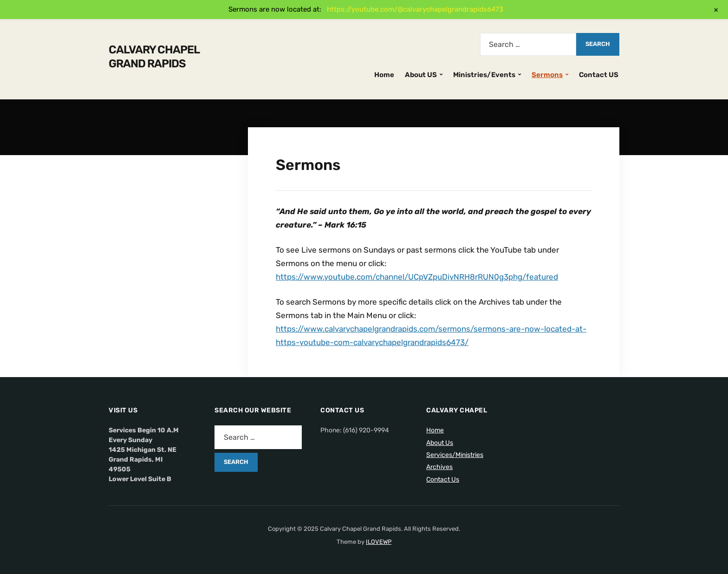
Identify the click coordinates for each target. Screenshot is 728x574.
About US (421, 75)
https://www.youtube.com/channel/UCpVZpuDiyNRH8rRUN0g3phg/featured (417, 277)
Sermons (547, 75)
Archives (439, 467)
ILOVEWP (379, 542)
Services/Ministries (455, 455)
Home (384, 75)
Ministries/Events (484, 75)
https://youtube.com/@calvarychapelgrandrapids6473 (415, 9)
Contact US (599, 75)
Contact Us (443, 479)
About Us (440, 443)
